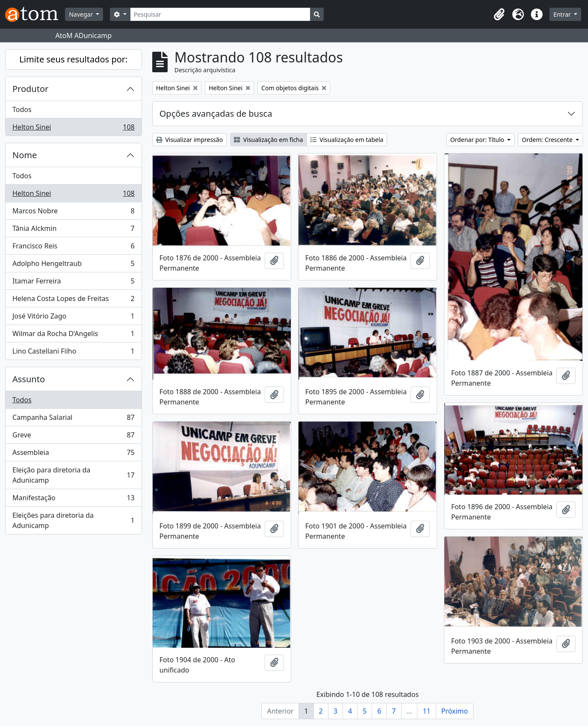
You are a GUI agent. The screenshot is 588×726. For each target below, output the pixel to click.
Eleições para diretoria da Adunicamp (73, 520)
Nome (25, 155)
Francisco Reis (73, 248)
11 (426, 711)
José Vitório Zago (73, 318)
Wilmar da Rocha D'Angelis (73, 335)
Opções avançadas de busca (216, 114)
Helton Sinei (73, 129)
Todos (22, 109)
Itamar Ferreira (73, 283)
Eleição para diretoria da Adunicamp (73, 475)
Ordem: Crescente (548, 140)
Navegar (81, 14)
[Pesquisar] (220, 14)
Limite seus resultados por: (73, 59)
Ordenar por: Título (478, 140)
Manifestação (73, 500)
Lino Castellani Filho (73, 353)
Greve (73, 437)
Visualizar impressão (189, 140)
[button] (499, 15)
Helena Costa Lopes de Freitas (73, 300)
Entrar (563, 14)
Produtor (30, 89)
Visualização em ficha (269, 140)
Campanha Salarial (73, 419)
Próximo (455, 711)
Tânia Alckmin (73, 230)
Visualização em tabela (347, 140)
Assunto (29, 379)
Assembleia (73, 454)
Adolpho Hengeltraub (73, 265)
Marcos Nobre (73, 213)
